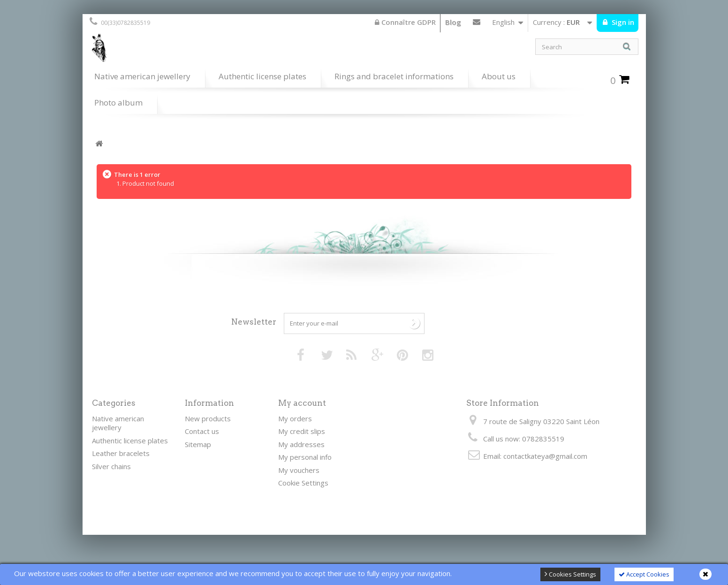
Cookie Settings (303, 483)
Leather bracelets (121, 453)
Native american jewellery (142, 76)
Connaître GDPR (405, 22)
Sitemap (198, 444)
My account (302, 403)
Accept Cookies (644, 574)
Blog (453, 22)
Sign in (622, 22)
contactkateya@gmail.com (545, 456)
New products (208, 418)
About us (499, 76)
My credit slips (302, 431)
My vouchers (299, 470)
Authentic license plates (262, 76)
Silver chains (111, 466)
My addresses (301, 444)
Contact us (477, 24)
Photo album (118, 103)
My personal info (305, 457)
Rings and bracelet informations (394, 76)
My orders (295, 418)
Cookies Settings (570, 574)
